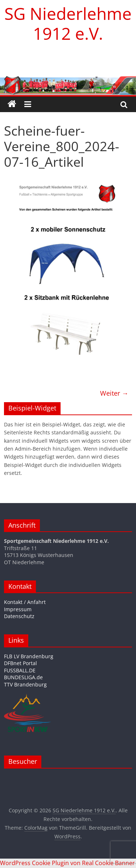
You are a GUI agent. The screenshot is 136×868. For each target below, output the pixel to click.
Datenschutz (19, 616)
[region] (68, 60)
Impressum (18, 609)
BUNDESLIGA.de (23, 677)
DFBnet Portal (20, 663)
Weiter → (114, 393)
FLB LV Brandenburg (29, 656)
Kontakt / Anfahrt (25, 602)
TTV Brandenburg (25, 684)
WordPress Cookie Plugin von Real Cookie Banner (67, 863)
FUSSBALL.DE (20, 670)
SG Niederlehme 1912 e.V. (68, 23)
